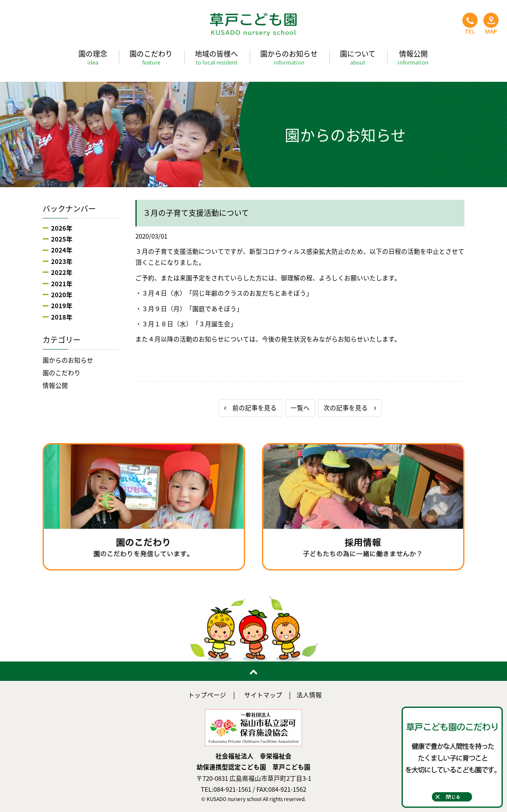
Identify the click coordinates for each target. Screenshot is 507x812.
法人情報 (309, 695)
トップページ (207, 695)
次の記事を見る (350, 408)
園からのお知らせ (289, 57)
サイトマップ (263, 695)
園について (358, 57)
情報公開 (413, 57)
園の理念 (93, 57)
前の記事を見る (250, 408)
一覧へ (300, 408)
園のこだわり (151, 57)
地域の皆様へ (216, 57)
